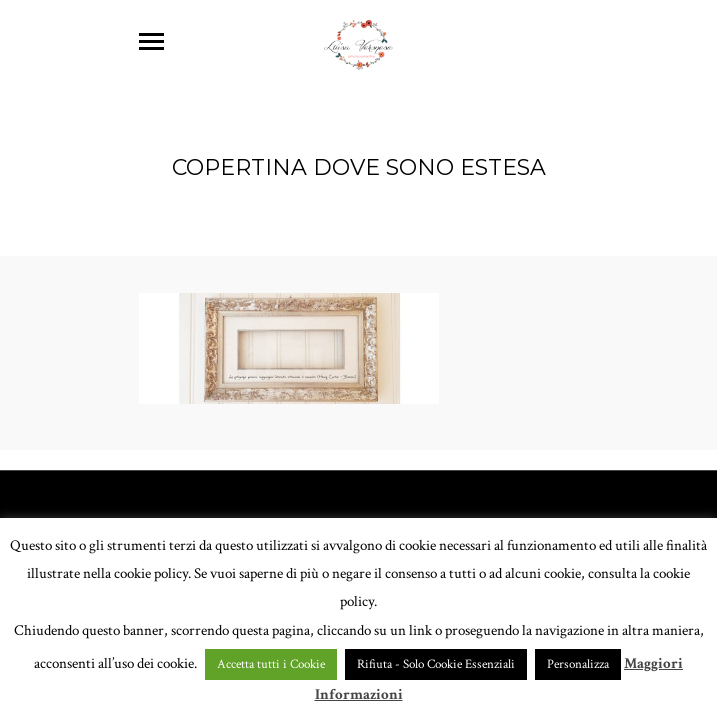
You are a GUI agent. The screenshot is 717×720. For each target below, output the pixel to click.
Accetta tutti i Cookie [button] (271, 664)
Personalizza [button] (578, 664)
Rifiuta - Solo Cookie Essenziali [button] (436, 664)
